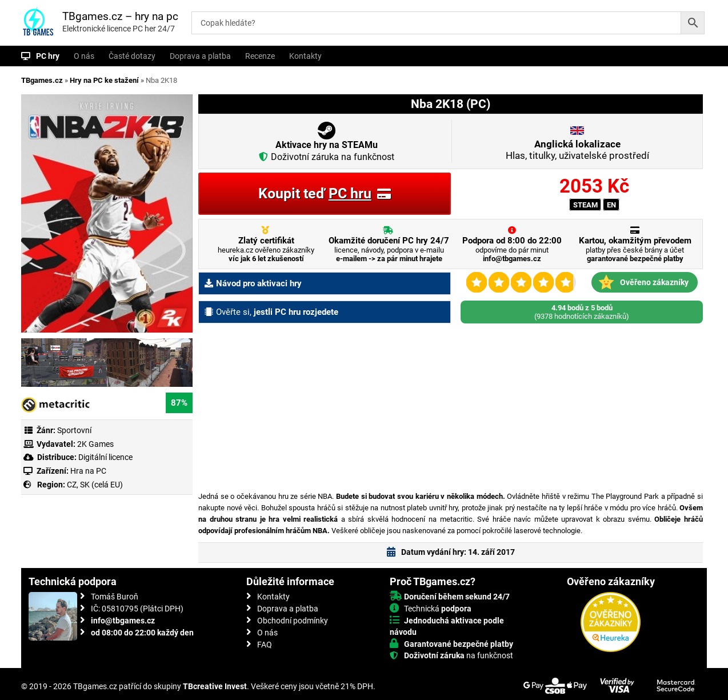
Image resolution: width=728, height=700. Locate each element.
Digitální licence (105, 457)
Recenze (260, 56)
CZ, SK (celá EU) (95, 485)
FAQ (265, 645)
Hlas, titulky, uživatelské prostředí (577, 150)
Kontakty (305, 56)
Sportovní (74, 430)
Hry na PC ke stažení (104, 80)
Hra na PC (87, 471)
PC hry (48, 56)
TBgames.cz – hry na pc (120, 16)
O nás (84, 56)
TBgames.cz (42, 80)
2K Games (95, 444)
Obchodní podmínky (293, 621)
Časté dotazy (132, 56)
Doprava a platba (200, 56)
